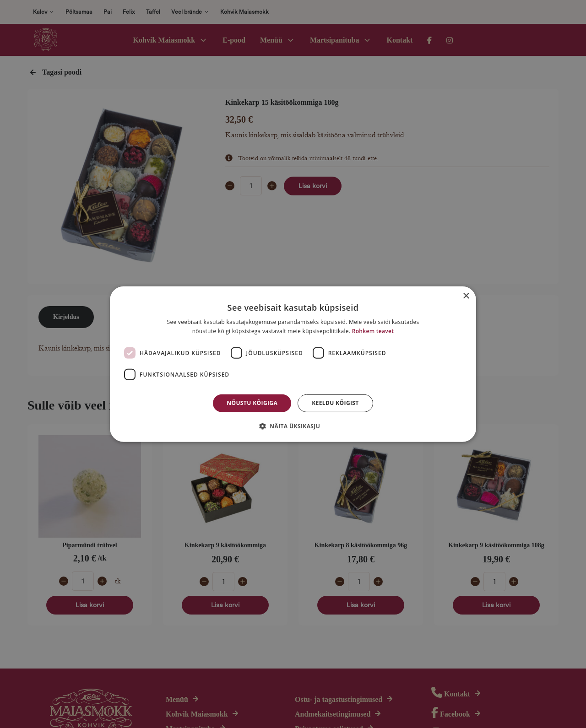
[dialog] (293, 364)
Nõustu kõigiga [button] (252, 403)
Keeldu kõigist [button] (335, 403)
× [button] (466, 296)
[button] (293, 426)
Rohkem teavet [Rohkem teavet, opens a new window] (373, 331)
